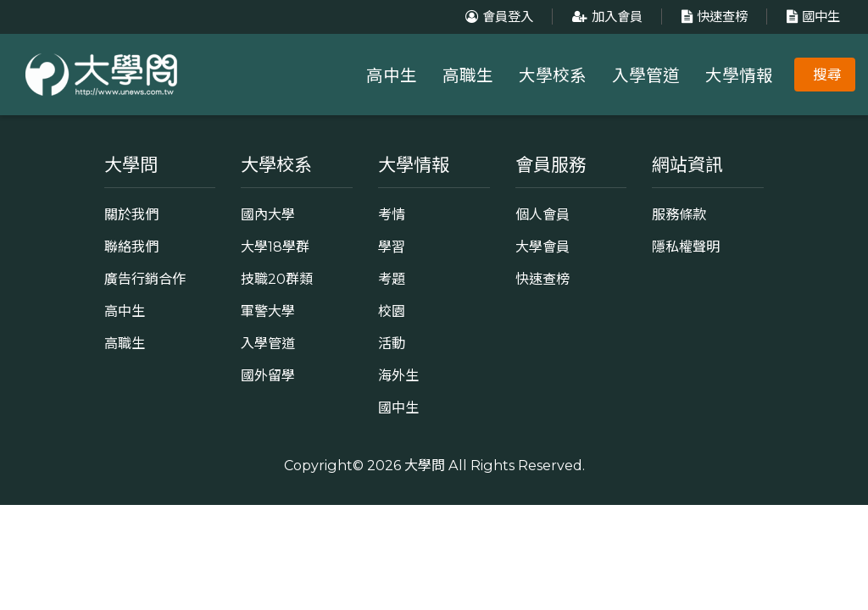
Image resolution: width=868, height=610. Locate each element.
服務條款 (679, 214)
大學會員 (542, 247)
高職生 (468, 75)
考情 (392, 214)
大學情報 (739, 75)
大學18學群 (275, 247)
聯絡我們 (131, 247)
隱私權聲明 (686, 247)
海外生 (398, 375)
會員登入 (497, 17)
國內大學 (268, 214)
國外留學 (268, 375)
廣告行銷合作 (145, 279)
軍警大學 (268, 311)
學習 (392, 247)
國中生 (811, 17)
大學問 (425, 465)
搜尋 (827, 75)
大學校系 (553, 75)
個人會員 (542, 214)
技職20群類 (277, 279)
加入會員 (605, 17)
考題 (392, 279)
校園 (392, 311)
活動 (392, 343)
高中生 (392, 75)
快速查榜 (712, 17)
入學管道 (646, 75)
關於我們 (131, 214)
